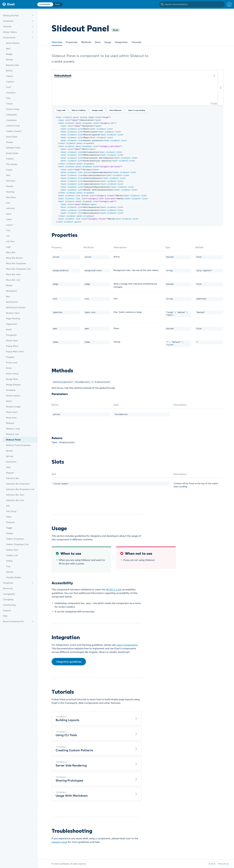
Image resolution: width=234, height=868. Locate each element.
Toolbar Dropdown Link (17, 544)
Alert (8, 49)
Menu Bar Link (13, 280)
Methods (86, 42)
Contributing (9, 605)
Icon (8, 203)
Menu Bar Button (14, 258)
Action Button (13, 43)
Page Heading (13, 318)
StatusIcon (11, 462)
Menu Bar (11, 252)
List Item (10, 241)
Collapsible (11, 115)
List (8, 236)
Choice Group (13, 109)
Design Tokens (10, 32)
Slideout (10, 423)
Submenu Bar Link (15, 500)
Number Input (13, 313)
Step (8, 467)
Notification (12, 302)
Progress (10, 357)
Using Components (127, 645)
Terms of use (223, 864)
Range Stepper (13, 385)
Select (9, 401)
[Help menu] (228, 4)
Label (9, 219)
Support (7, 610)
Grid (8, 175)
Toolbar (10, 533)
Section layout (13, 396)
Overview (57, 42)
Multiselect (11, 291)
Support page (59, 842)
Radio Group (12, 374)
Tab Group (11, 511)
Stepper (10, 473)
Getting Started (11, 15)
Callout (9, 76)
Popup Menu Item (15, 352)
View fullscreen (115, 110)
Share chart (12, 412)
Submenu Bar (13, 478)
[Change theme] (50, 4)
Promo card (12, 363)
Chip (8, 98)
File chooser (12, 164)
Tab (8, 506)
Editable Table (13, 148)
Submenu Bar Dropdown (18, 484)
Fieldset (10, 159)
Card (8, 87)
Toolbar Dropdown (15, 539)
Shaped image (13, 407)
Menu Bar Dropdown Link (18, 269)
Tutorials (7, 27)
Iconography (9, 594)
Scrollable (11, 390)
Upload (10, 572)
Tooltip (9, 561)
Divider (9, 142)
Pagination (11, 324)
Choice (9, 104)
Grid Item (11, 181)
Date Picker (12, 137)
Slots (98, 42)
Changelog (8, 599)
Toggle (9, 528)
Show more (11, 418)
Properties (72, 42)
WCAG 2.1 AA (114, 589)
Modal (9, 285)
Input (9, 214)
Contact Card (13, 126)
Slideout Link (12, 434)
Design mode (97, 110)
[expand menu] (33, 15)
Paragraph (11, 335)
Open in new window (137, 110)
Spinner (10, 456)
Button (9, 71)
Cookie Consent (14, 131)
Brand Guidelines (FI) (13, 621)
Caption (10, 82)
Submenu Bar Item (15, 495)
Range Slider (12, 379)
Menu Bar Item (13, 274)
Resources (8, 588)
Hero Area (11, 197)
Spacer (9, 451)
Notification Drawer (16, 307)
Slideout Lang (13, 429)
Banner (9, 60)
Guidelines (8, 21)
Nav (8, 296)
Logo (8, 247)
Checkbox (11, 93)
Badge (9, 54)
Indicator (10, 208)
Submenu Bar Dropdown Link (20, 489)
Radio (9, 368)
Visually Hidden (14, 577)
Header (10, 186)
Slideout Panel (13, 440)
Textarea (10, 522)
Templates (8, 583)
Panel (9, 329)
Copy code (61, 110)
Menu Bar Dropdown (16, 263)
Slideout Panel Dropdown (18, 445)
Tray (8, 566)
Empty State (12, 153)
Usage (108, 42)
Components (9, 38)
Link (8, 230)
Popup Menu (12, 346)
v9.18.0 (212, 864)
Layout (9, 225)
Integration (121, 42)
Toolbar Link (12, 555)
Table (9, 517)
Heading (10, 192)
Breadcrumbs (12, 65)
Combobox (11, 120)
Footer (9, 170)
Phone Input (12, 341)
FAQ (5, 616)
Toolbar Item (12, 550)
